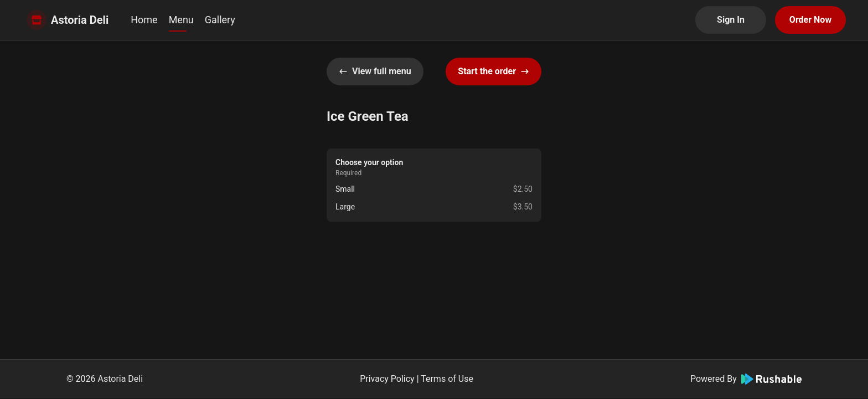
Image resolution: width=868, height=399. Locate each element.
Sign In (731, 20)
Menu (181, 20)
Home (144, 20)
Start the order (494, 71)
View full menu (375, 71)
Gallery (220, 20)
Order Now (810, 20)
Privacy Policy (387, 379)
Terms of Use (447, 379)
